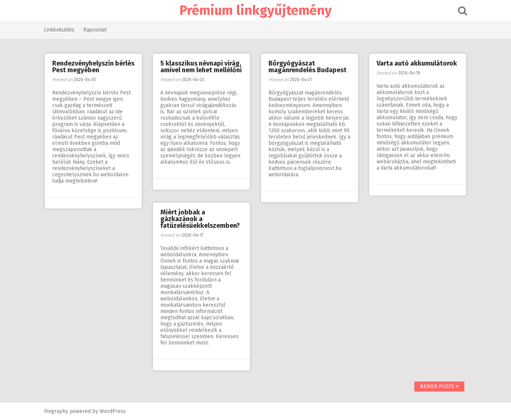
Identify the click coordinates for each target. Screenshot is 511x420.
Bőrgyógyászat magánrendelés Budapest (308, 67)
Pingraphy (56, 411)
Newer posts (439, 386)
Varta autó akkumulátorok (417, 63)
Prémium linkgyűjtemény (256, 10)
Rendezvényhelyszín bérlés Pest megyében (93, 67)
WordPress (113, 411)
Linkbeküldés (59, 30)
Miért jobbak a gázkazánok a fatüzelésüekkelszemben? (200, 219)
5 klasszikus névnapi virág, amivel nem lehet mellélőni (201, 67)
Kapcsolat (95, 30)
